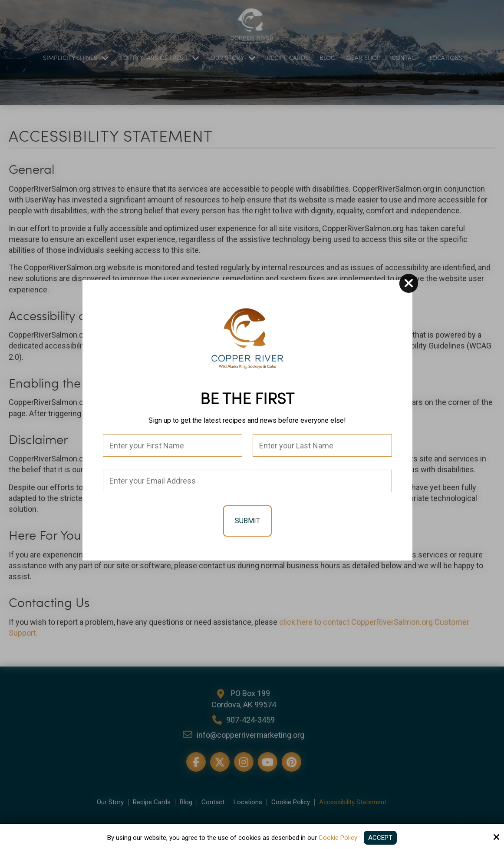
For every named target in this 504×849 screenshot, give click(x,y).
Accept (380, 838)
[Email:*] (247, 481)
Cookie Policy (338, 838)
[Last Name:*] (322, 445)
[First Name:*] (173, 445)
